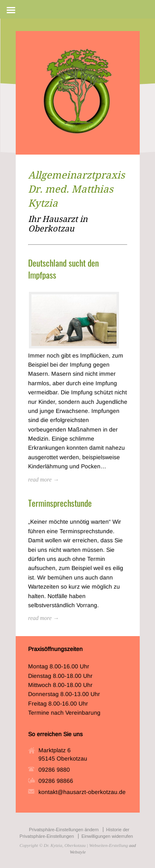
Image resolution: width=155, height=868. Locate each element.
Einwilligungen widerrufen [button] (107, 836)
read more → (43, 480)
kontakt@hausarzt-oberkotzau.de (82, 792)
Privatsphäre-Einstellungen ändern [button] (64, 830)
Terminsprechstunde (60, 503)
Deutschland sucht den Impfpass (63, 269)
